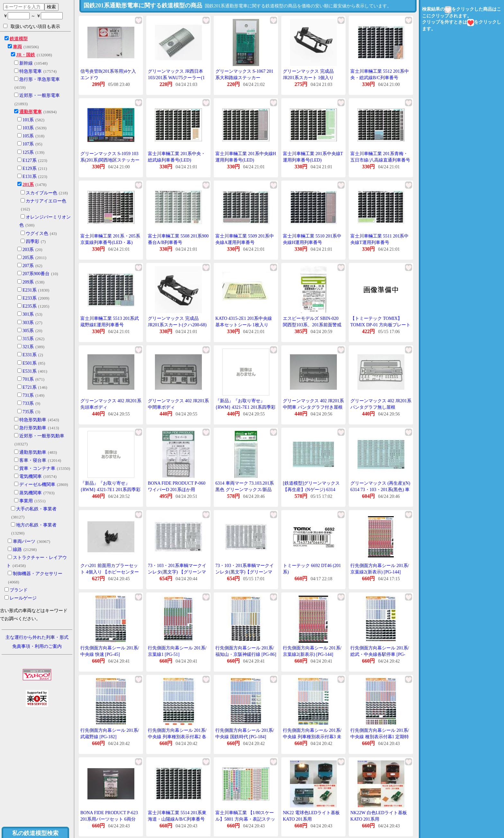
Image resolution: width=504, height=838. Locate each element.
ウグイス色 (37, 233)
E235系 (30, 306)
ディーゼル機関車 (37, 484)
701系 (28, 379)
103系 (28, 128)
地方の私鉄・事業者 (36, 525)
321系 (28, 347)
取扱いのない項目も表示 (32, 26)
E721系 (30, 387)
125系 (28, 152)
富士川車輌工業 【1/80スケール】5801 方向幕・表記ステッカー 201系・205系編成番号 (245, 819)
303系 (28, 323)
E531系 (30, 371)
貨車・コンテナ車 (37, 468)
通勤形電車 (31, 112)
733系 (28, 403)
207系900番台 (36, 274)
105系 (28, 136)
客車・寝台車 (33, 460)
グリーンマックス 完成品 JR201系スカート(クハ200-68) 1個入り (177, 325)
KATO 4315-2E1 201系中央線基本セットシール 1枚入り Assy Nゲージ (244, 325)
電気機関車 (31, 476)
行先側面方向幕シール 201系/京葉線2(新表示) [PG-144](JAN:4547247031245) (380, 572)
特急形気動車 (33, 420)
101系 (28, 120)
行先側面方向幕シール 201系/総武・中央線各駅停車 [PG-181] (380, 654)
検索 (51, 7)
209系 (28, 282)
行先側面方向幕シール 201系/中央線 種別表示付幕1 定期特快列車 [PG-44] (380, 737)
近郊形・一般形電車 (40, 95)
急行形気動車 (33, 428)
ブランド (19, 590)
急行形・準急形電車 (40, 79)
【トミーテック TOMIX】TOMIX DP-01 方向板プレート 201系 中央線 (380, 325)
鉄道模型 (19, 39)
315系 (28, 339)
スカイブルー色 (41, 193)
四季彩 (32, 242)
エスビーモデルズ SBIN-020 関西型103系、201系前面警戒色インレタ (312, 325)
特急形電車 (31, 71)
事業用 (26, 501)
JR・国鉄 (26, 55)
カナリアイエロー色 (46, 201)
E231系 (30, 290)
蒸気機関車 (31, 493)
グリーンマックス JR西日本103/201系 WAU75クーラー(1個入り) (176, 78)
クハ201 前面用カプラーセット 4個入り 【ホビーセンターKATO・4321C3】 (110, 572)
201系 (28, 185)
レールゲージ (23, 598)
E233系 (30, 298)
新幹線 (26, 63)
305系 (28, 331)
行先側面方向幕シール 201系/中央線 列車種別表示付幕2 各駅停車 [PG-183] (177, 737)
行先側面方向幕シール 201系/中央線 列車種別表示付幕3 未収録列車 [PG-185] (312, 737)
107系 (28, 144)
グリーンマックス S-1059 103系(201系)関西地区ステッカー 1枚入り (110, 160)
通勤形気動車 (33, 452)
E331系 (30, 355)
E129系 (30, 168)
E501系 (30, 363)
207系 (28, 266)
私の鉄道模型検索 (35, 833)
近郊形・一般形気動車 (42, 436)
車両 (17, 47)
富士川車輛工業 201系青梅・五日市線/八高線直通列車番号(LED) (380, 160)
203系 (28, 250)
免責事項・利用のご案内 (37, 646)
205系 (28, 258)
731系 (28, 395)
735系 (28, 412)
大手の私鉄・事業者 (36, 509)
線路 (17, 549)
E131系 (30, 177)
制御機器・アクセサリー (38, 574)
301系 (28, 314)
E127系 (30, 160)
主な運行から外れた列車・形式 (37, 637)
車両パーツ (24, 541)
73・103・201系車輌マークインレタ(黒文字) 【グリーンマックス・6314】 (177, 572)
